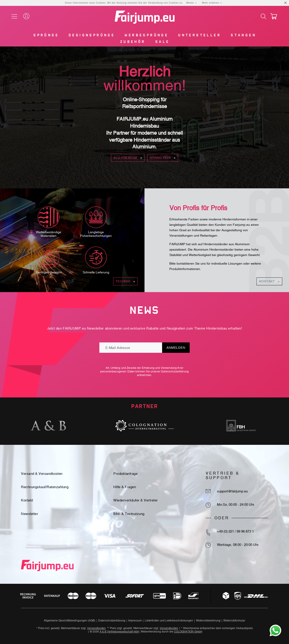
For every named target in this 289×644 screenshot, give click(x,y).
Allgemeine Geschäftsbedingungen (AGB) (70, 621)
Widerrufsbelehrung (208, 621)
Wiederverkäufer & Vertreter (136, 500)
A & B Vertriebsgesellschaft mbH (119, 632)
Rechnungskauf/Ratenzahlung (45, 487)
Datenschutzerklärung (175, 372)
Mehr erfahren (211, 3)
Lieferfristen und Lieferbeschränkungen (169, 621)
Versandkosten (96, 628)
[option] (48, 426)
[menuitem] (46, 36)
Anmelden (176, 348)
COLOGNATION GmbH (188, 632)
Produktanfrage (125, 474)
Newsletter (29, 514)
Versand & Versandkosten (42, 474)
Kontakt (269, 281)
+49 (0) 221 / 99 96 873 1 (235, 531)
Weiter (190, 3)
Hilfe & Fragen (125, 487)
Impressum (135, 621)
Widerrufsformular (234, 621)
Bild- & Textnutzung (129, 514)
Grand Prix (163, 158)
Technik (125, 281)
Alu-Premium (128, 158)
